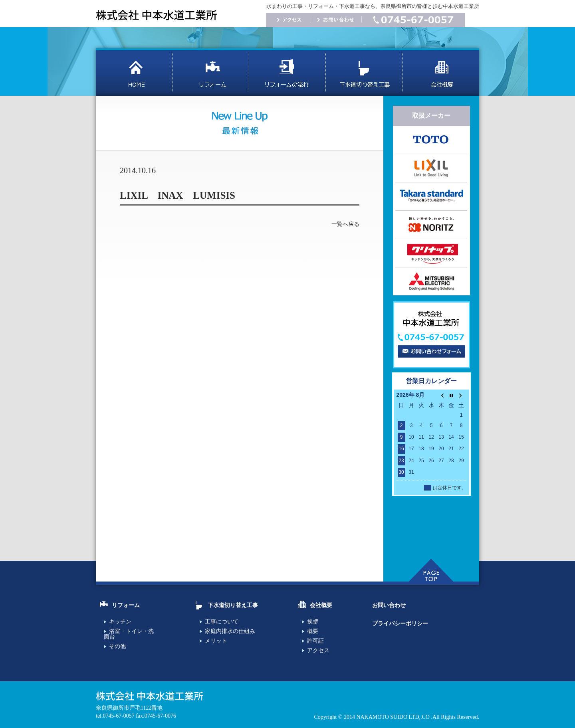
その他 (117, 646)
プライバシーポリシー (400, 624)
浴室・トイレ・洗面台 (129, 634)
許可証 (315, 641)
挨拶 (313, 622)
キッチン (120, 622)
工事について (222, 622)
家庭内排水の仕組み (230, 631)
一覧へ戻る (345, 224)
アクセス (318, 650)
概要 (313, 631)
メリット (216, 641)
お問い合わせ (389, 605)
